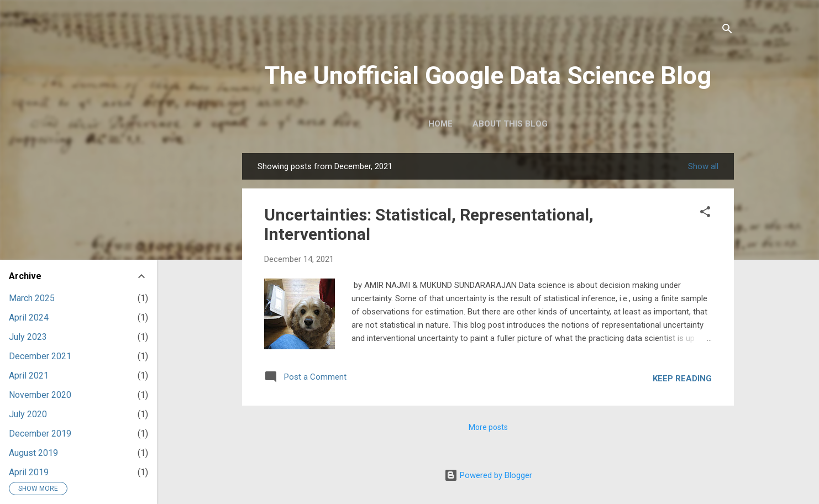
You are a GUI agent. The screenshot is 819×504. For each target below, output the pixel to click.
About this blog (510, 124)
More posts (488, 427)
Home (440, 124)
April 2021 (29, 376)
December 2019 (40, 434)
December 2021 (40, 356)
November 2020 (40, 395)
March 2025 (32, 298)
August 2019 (33, 453)
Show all (703, 166)
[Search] (727, 30)
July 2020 (28, 414)
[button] (705, 213)
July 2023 (28, 337)
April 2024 (29, 317)
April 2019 (29, 472)
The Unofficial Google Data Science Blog (488, 75)
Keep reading (682, 379)
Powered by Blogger (488, 475)
